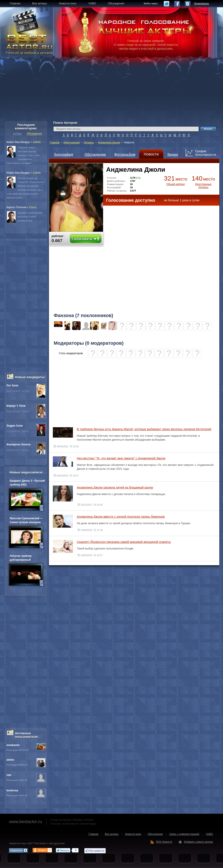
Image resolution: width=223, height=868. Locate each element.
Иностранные (71, 143)
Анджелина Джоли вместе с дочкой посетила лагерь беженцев (121, 517)
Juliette (37, 142)
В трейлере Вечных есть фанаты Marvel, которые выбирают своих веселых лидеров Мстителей (144, 429)
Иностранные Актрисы (203, 186)
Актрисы (89, 143)
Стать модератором (71, 353)
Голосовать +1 (86, 239)
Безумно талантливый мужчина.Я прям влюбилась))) (30, 217)
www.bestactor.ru (25, 822)
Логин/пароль (202, 3)
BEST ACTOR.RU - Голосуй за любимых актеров (30, 44)
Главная (55, 143)
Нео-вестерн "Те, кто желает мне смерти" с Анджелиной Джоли (121, 458)
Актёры (17, 134)
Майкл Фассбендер (18, 142)
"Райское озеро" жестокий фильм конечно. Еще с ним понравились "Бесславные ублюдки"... (23, 155)
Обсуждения (34, 134)
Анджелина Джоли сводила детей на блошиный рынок (115, 487)
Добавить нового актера (198, 842)
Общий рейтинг (176, 184)
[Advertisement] (111, 91)
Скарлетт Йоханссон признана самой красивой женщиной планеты (124, 542)
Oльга (33, 207)
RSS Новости (164, 842)
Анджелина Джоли (109, 143)
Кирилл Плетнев (16, 207)
